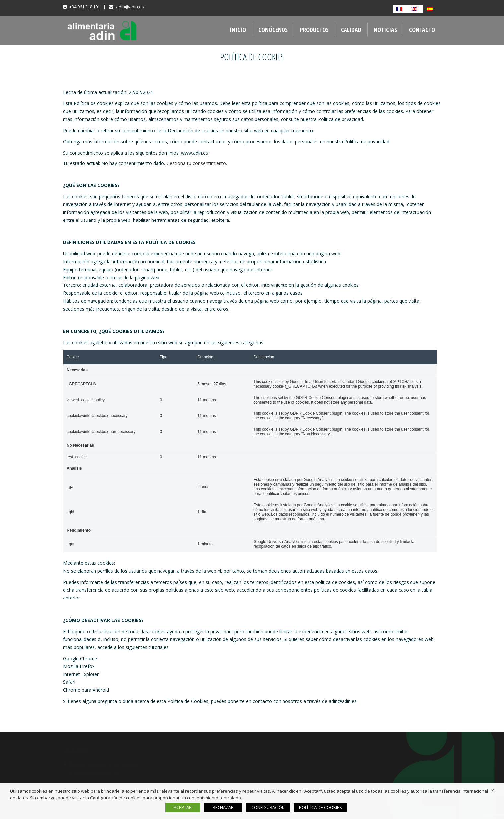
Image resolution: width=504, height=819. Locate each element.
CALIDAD (351, 30)
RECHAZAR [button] (226, 807)
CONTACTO (422, 30)
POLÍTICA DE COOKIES (319, 807)
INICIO (238, 30)
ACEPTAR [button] (185, 807)
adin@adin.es (130, 7)
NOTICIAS (385, 30)
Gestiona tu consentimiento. (197, 163)
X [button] (493, 791)
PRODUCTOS (314, 30)
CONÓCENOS (273, 30)
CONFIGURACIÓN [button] (269, 807)
